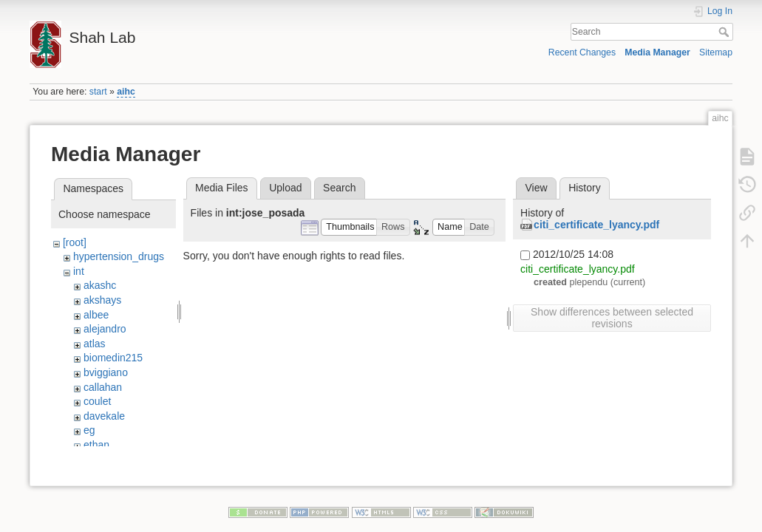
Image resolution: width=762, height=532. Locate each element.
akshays (102, 300)
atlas (95, 344)
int (79, 271)
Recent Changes (582, 52)
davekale (104, 416)
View (536, 188)
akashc (100, 285)
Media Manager (657, 52)
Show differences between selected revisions (612, 318)
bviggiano (106, 372)
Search (725, 32)
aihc (126, 92)
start (98, 92)
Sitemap (716, 52)
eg (89, 430)
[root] (75, 242)
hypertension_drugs (119, 256)
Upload (285, 188)
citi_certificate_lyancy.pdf (596, 225)
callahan (103, 387)
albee (96, 315)
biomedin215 (113, 358)
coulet (97, 401)
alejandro (105, 329)
